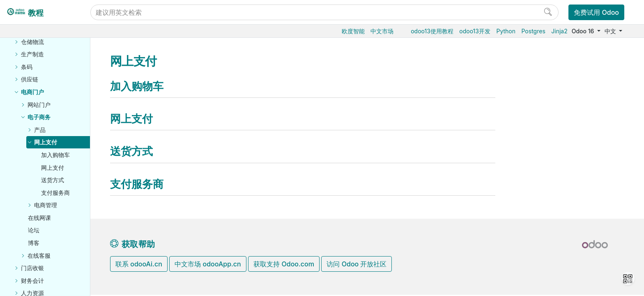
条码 (27, 67)
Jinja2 (559, 31)
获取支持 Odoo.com (284, 264)
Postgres (534, 31)
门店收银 (32, 268)
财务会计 (32, 281)
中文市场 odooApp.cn (208, 264)
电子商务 (39, 117)
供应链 (30, 79)
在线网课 (39, 218)
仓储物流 (32, 42)
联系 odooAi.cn (139, 264)
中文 (611, 31)
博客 (34, 243)
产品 (40, 130)
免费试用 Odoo (596, 12)
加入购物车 (55, 155)
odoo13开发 (475, 31)
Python (506, 31)
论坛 (34, 230)
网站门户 (39, 105)
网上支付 (46, 142)
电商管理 (46, 205)
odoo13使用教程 (432, 31)
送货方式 (53, 180)
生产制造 (32, 54)
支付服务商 (55, 193)
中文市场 (382, 31)
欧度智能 (353, 31)
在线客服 (39, 256)
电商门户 (32, 92)
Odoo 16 (584, 31)
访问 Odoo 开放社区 (356, 264)
